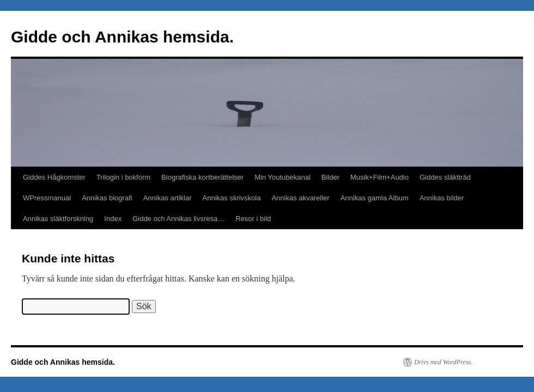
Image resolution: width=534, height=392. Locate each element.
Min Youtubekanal (283, 177)
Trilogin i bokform (123, 177)
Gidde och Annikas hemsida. (122, 37)
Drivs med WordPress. (443, 362)
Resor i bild (253, 219)
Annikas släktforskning (58, 219)
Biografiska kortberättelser (202, 177)
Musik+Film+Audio (380, 177)
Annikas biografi (107, 198)
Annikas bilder (442, 198)
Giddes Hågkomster (54, 177)
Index (113, 219)
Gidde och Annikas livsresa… (178, 219)
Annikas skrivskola (232, 198)
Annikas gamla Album (375, 198)
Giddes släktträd (445, 177)
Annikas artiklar (168, 198)
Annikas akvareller (300, 198)
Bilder (330, 177)
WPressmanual (47, 198)
